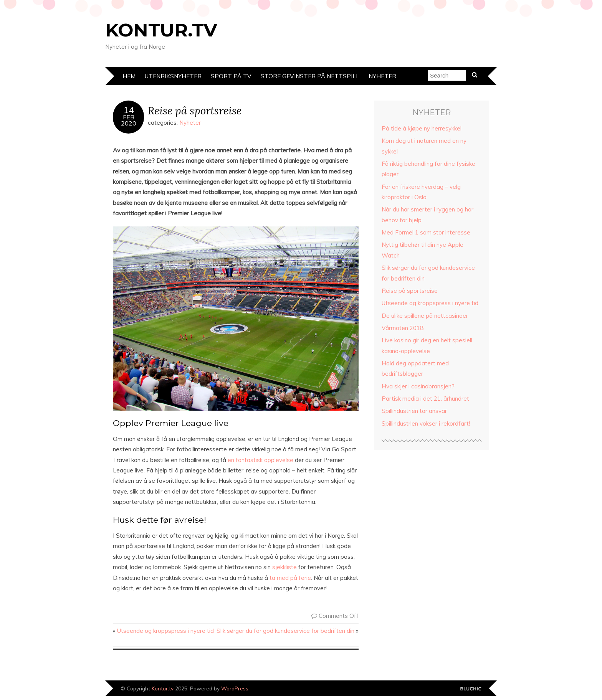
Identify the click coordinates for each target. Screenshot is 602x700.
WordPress (235, 688)
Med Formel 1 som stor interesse (426, 232)
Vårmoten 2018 (403, 328)
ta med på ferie (290, 578)
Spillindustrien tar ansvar (414, 411)
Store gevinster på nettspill (310, 76)
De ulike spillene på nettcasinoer (425, 316)
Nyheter (382, 76)
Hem (129, 76)
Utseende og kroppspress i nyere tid (165, 631)
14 (129, 110)
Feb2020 (129, 120)
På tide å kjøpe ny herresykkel (422, 128)
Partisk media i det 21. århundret (425, 399)
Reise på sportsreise (195, 110)
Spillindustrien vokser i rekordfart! (426, 423)
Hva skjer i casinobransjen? (418, 386)
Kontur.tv (161, 30)
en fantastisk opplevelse (260, 460)
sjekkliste (284, 567)
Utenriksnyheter (173, 76)
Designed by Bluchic (471, 689)
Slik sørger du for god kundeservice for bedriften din (285, 631)
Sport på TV (231, 76)
